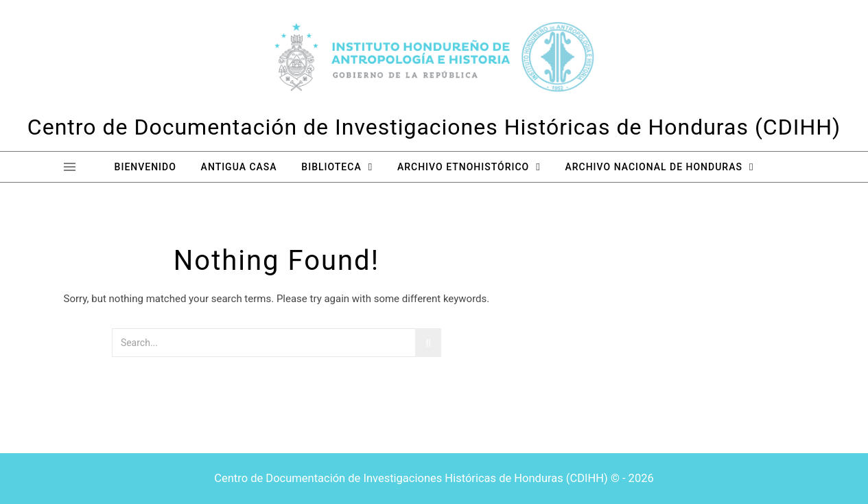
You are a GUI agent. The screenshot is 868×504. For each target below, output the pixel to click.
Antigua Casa (239, 167)
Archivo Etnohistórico (463, 167)
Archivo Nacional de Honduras (653, 167)
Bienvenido (145, 167)
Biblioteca (331, 167)
